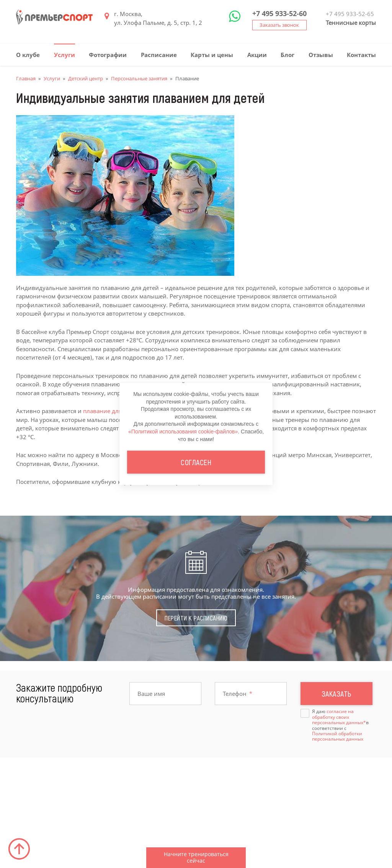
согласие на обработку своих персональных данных (338, 717)
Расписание (159, 55)
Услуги (65, 55)
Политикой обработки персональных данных (338, 736)
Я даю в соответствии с (340, 725)
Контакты (361, 55)
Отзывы (321, 55)
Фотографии (108, 55)
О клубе (28, 55)
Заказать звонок (279, 25)
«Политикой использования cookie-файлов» (183, 432)
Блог (287, 55)
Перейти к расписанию (196, 618)
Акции (257, 55)
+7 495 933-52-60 (279, 13)
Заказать (336, 694)
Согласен (196, 462)
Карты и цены (212, 55)
